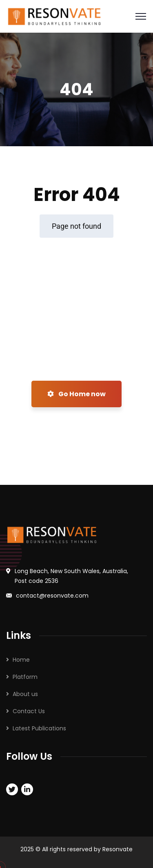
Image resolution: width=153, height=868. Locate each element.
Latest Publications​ (39, 728)
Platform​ (25, 677)
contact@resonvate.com (52, 596)
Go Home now (76, 394)
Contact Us (29, 711)
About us (25, 694)
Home (21, 660)
